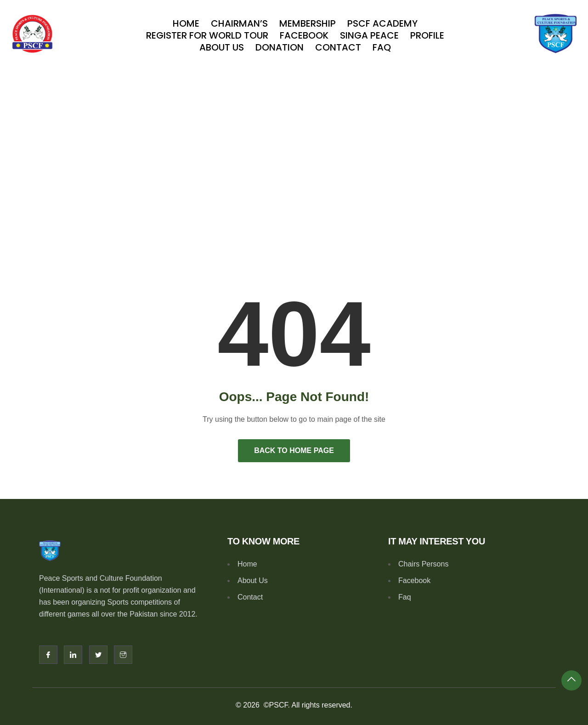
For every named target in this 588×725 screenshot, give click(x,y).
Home (186, 23)
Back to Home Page (294, 450)
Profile (427, 35)
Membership (308, 23)
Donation (280, 47)
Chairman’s (239, 23)
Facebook (304, 35)
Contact (338, 47)
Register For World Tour (207, 35)
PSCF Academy (382, 23)
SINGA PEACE (369, 35)
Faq (382, 47)
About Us (222, 47)
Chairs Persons (423, 564)
